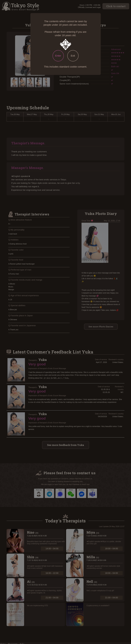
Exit (73, 56)
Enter (58, 56)
